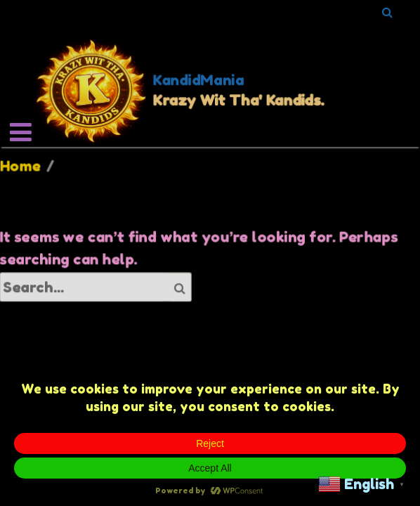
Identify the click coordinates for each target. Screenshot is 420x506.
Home (20, 166)
